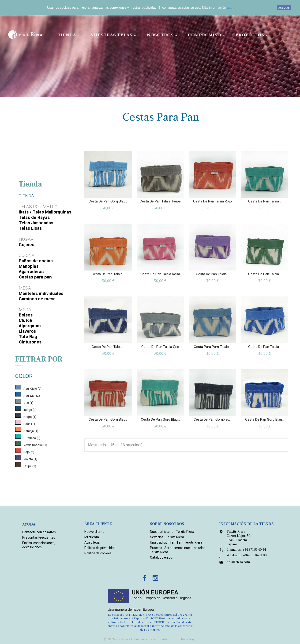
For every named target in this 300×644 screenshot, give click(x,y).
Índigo (30, 410)
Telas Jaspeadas (36, 223)
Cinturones (30, 342)
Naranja (31, 431)
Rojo (29, 452)
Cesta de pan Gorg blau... (108, 201)
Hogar (26, 239)
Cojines (26, 245)
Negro (30, 417)
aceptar (284, 8)
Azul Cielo (32, 389)
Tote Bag (28, 337)
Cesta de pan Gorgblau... (212, 419)
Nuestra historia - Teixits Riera (172, 532)
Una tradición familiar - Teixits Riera (176, 542)
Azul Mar (32, 396)
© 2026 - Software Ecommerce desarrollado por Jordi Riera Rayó (150, 639)
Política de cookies (98, 553)
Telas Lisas (30, 228)
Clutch (26, 320)
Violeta (30, 459)
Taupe (30, 466)
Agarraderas (31, 272)
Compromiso (207, 35)
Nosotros (163, 35)
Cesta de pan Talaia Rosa (160, 274)
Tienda (69, 35)
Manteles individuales (41, 293)
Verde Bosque (35, 445)
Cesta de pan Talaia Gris (160, 347)
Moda (25, 310)
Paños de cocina (36, 261)
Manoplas (29, 266)
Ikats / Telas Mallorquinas (45, 212)
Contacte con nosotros (39, 532)
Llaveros (27, 331)
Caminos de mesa (37, 299)
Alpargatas (30, 326)
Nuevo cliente (94, 532)
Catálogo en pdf (162, 557)
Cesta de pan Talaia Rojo (212, 201)
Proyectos (252, 35)
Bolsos (26, 315)
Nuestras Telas (114, 35)
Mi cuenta (92, 537)
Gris (28, 403)
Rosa (29, 424)
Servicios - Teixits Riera (167, 537)
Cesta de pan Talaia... (265, 201)
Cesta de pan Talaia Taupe (160, 201)
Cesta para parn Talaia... (212, 347)
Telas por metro (38, 207)
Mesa (25, 288)
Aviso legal (92, 542)
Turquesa (32, 438)
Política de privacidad (100, 548)
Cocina (27, 255)
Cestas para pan (35, 277)
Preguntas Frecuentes (39, 537)
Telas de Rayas (34, 217)
